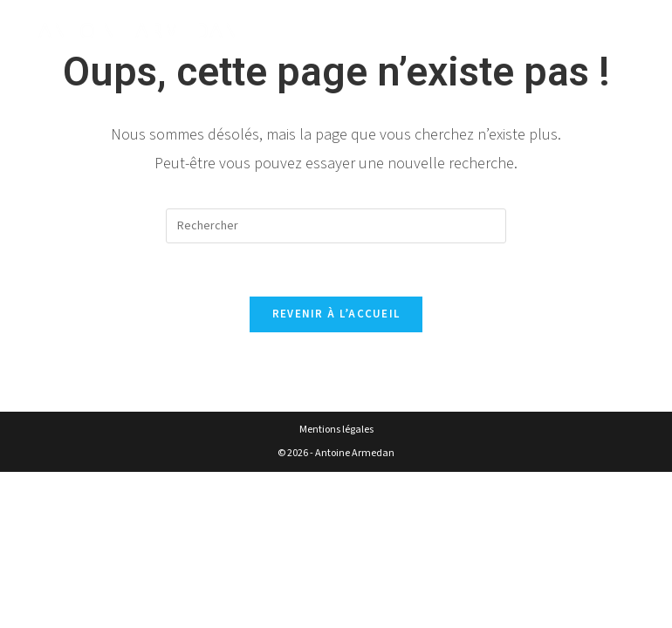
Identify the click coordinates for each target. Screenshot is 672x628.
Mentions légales (336, 430)
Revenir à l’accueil (336, 314)
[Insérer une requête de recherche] (336, 226)
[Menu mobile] (627, 32)
